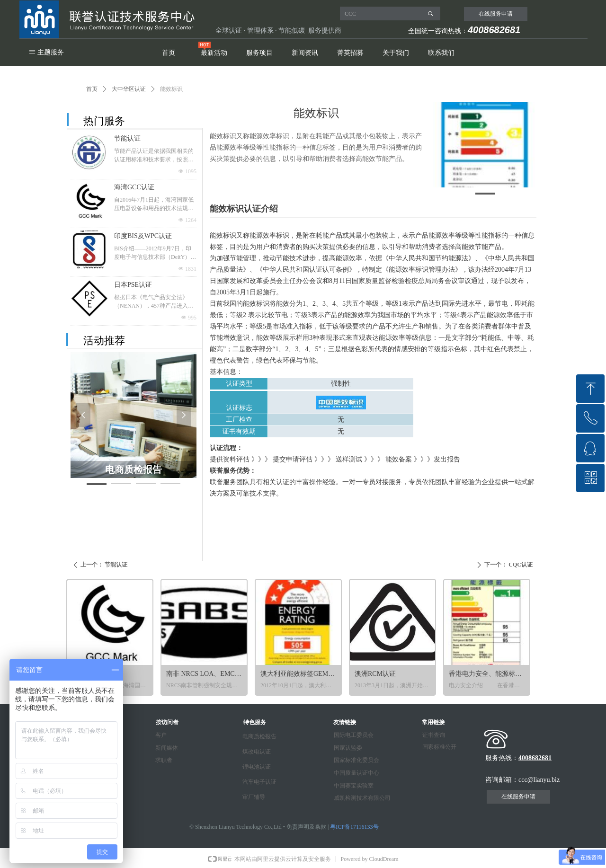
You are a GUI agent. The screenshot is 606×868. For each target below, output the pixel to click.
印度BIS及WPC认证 (143, 236)
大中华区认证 (129, 89)
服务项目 (259, 53)
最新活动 (214, 53)
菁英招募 (350, 53)
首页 (169, 53)
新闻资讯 (305, 53)
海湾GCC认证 (134, 187)
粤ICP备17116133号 (354, 827)
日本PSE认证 (133, 285)
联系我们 (441, 53)
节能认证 (127, 138)
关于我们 (396, 53)
